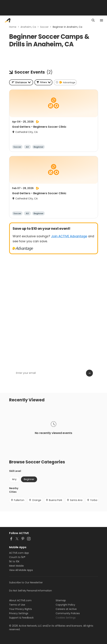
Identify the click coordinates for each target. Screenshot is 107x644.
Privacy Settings (19, 613)
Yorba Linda (95, 500)
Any (14, 479)
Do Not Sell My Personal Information (30, 591)
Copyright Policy (65, 605)
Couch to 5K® (17, 557)
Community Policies (68, 613)
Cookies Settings (66, 618)
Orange (35, 500)
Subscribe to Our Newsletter (26, 582)
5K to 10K (14, 561)
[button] (43, 82)
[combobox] (21, 82)
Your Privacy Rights (21, 609)
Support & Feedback (21, 618)
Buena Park (54, 500)
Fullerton (17, 500)
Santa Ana (75, 500)
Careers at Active (66, 609)
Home (13, 27)
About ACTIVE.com (20, 600)
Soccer (44, 27)
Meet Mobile (16, 566)
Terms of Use (17, 605)
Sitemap (61, 600)
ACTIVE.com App (19, 553)
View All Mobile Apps (21, 570)
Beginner (29, 479)
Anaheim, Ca (28, 27)
